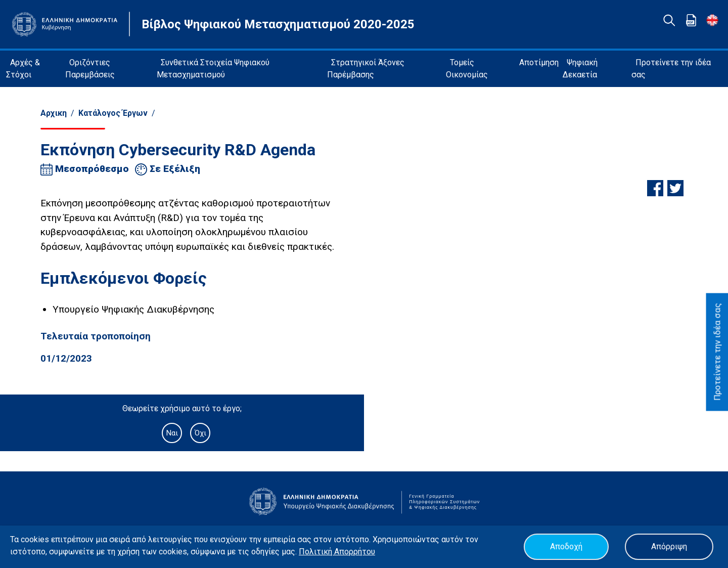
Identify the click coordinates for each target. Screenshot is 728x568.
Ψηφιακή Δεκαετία (580, 69)
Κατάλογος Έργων (113, 113)
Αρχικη (54, 113)
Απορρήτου (355, 552)
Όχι (200, 433)
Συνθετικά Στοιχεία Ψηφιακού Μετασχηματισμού (213, 69)
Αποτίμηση (539, 62)
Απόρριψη (669, 547)
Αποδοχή (566, 547)
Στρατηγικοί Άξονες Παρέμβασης (366, 69)
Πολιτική (316, 552)
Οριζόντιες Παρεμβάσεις (90, 69)
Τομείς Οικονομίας (467, 69)
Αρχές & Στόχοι (23, 69)
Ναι (172, 433)
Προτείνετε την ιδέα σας (671, 69)
